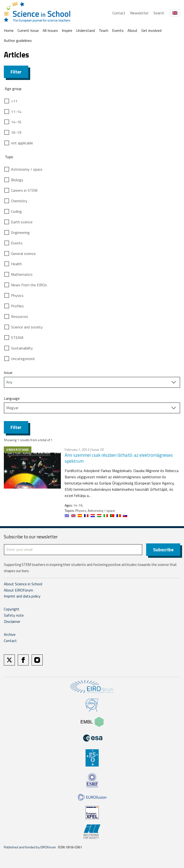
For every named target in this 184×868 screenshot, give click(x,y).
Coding (16, 211)
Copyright (12, 609)
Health (16, 264)
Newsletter (139, 13)
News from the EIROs (29, 285)
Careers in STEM (24, 190)
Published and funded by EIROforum (30, 847)
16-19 (16, 132)
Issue (8, 372)
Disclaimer (12, 621)
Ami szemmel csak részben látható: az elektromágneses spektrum (119, 458)
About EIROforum (18, 590)
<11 (14, 101)
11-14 (16, 112)
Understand (86, 30)
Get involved (151, 30)
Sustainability (22, 348)
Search (159, 13)
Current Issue (28, 30)
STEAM (17, 338)
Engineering (20, 232)
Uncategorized (23, 359)
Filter (16, 72)
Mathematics (22, 274)
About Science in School (23, 584)
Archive (10, 634)
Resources (20, 316)
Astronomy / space (27, 169)
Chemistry (19, 201)
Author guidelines (18, 40)
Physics (17, 295)
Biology (17, 180)
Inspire (67, 30)
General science (23, 254)
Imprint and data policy (22, 596)
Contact (119, 13)
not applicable (22, 143)
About (132, 30)
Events (118, 30)
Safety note (14, 615)
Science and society (27, 327)
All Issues (50, 30)
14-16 (16, 122)
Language (12, 398)
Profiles (17, 306)
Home (9, 30)
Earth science (22, 222)
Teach (103, 30)
